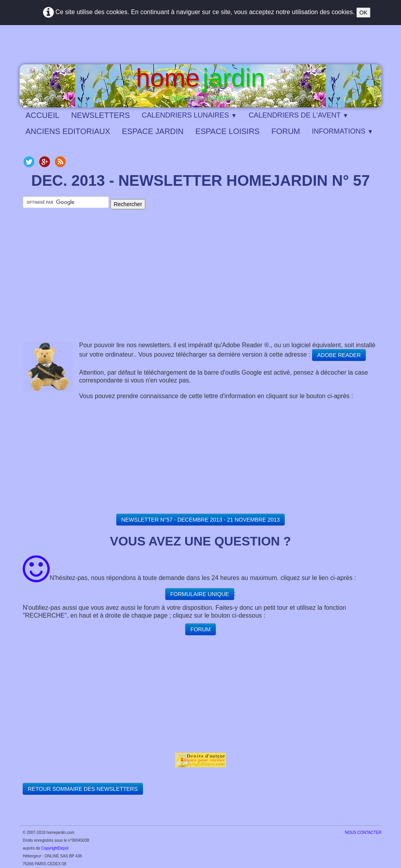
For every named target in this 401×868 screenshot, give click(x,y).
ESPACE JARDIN (153, 131)
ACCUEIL (42, 115)
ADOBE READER (339, 355)
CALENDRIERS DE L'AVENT (299, 115)
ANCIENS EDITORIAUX (68, 131)
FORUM (286, 131)
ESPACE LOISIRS (228, 131)
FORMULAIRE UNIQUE (200, 594)
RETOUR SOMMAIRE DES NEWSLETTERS (83, 789)
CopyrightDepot (55, 848)
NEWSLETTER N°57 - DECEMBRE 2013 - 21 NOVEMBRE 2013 (201, 520)
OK (363, 13)
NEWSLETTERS (101, 115)
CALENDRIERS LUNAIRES (189, 115)
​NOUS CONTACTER (363, 833)
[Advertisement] (200, 283)
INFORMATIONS (342, 131)
